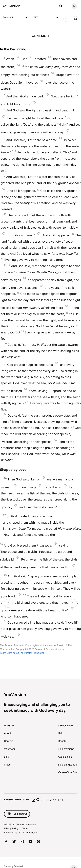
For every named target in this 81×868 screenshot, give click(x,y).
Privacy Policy (11, 828)
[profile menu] (72, 6)
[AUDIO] (66, 19)
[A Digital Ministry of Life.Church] (40, 798)
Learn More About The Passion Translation (22, 653)
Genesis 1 (15, 18)
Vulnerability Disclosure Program (21, 832)
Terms (25, 828)
